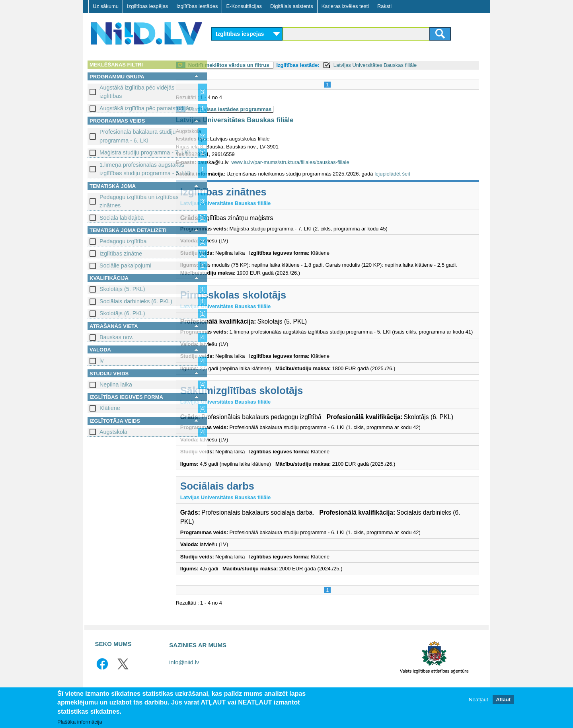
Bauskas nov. (116, 337)
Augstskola (113, 432)
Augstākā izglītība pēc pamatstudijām (147, 108)
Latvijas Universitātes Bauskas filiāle (413, 65)
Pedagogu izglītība (123, 241)
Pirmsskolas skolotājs (271, 295)
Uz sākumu (106, 6)
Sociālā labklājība (122, 218)
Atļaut (503, 700)
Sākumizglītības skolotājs (279, 398)
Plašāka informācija (80, 722)
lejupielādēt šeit (430, 174)
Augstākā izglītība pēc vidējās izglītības (137, 92)
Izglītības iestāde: (335, 65)
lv (101, 361)
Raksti (384, 6)
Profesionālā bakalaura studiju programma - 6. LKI (138, 136)
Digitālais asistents (292, 6)
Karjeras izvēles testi (345, 6)
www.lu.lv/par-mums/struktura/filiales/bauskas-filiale (328, 162)
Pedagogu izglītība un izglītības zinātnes (139, 201)
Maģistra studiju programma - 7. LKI (145, 152)
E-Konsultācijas (244, 6)
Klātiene (110, 408)
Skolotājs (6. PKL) (122, 313)
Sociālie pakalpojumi (125, 265)
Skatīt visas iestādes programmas (267, 109)
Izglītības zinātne (121, 254)
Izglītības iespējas (147, 6)
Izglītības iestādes (197, 6)
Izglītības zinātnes (261, 192)
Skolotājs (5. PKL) (122, 289)
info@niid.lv (184, 679)
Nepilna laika (116, 384)
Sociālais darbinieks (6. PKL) (136, 301)
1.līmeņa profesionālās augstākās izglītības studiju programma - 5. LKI (145, 169)
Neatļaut (478, 700)
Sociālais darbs (255, 503)
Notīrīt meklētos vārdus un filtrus (266, 65)
